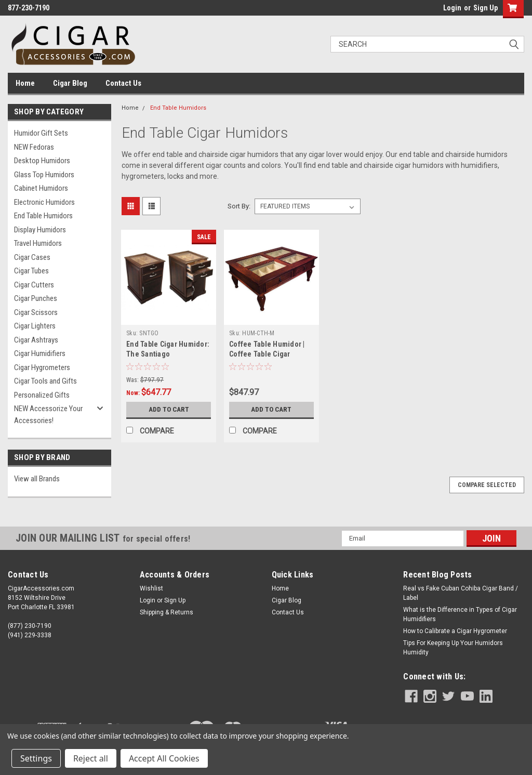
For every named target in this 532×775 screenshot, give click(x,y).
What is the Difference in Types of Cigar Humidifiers (460, 614)
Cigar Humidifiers (40, 353)
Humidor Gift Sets (41, 133)
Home (25, 83)
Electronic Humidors (44, 202)
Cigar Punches (36, 298)
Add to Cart (169, 410)
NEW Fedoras (34, 147)
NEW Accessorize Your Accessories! (48, 415)
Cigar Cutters (34, 285)
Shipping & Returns (167, 612)
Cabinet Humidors (41, 188)
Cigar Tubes (31, 271)
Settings (36, 758)
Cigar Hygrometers (42, 367)
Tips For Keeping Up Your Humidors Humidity (453, 648)
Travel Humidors (38, 243)
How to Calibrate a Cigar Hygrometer (455, 631)
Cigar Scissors (36, 312)
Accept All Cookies (164, 758)
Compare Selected (487, 485)
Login (452, 8)
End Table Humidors (43, 216)
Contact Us (123, 83)
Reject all (91, 758)
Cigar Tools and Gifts (45, 381)
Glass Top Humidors (44, 175)
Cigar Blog (70, 83)
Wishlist (151, 588)
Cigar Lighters (35, 326)
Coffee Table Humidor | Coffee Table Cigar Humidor (267, 354)
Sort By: (239, 206)
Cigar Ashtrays (36, 340)
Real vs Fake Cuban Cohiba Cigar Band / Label (461, 593)
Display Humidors (40, 230)
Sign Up (486, 8)
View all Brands (37, 479)
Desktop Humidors (42, 161)
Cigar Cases (32, 257)
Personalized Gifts (42, 395)
